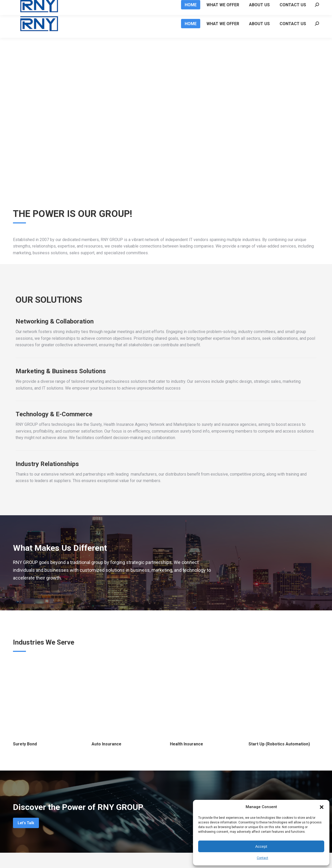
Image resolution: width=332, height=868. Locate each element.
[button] (322, 807)
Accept (261, 846)
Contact (262, 858)
